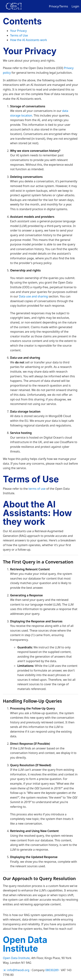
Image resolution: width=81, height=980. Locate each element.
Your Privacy (18, 31)
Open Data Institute (25, 944)
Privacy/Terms (58, 6)
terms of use (37, 489)
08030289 (52, 970)
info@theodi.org (18, 970)
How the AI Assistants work (29, 40)
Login (75, 6)
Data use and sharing (33, 296)
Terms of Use (19, 35)
